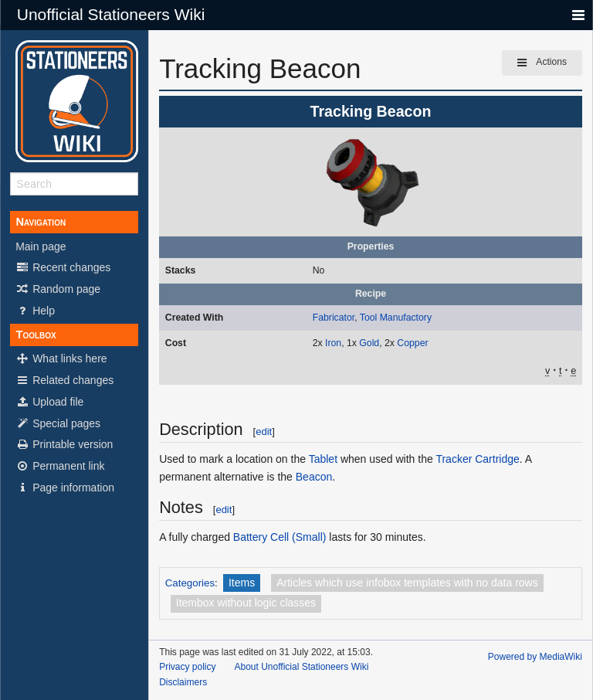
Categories (190, 583)
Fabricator (334, 318)
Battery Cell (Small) (280, 537)
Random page (58, 289)
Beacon (314, 477)
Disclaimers (183, 682)
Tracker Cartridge (477, 459)
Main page (41, 246)
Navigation (41, 222)
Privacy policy (187, 667)
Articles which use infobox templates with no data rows (407, 583)
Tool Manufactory (396, 318)
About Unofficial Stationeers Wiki (301, 667)
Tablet (323, 459)
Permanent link (60, 466)
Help (35, 311)
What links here (61, 358)
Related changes (64, 380)
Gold (369, 343)
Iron (333, 343)
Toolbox (36, 335)
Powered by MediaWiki (535, 657)
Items (242, 583)
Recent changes (63, 267)
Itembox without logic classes (246, 603)
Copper (412, 343)
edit (264, 432)
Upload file (49, 402)
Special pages (58, 423)
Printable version (64, 444)
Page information (65, 488)
